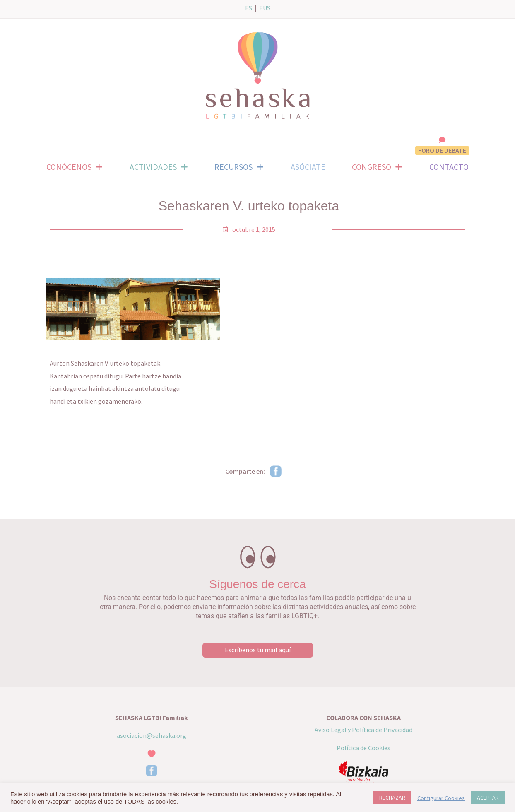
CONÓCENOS (75, 167)
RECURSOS (239, 167)
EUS (265, 8)
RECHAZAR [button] (392, 798)
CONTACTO (449, 167)
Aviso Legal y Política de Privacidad (363, 729)
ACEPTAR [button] (488, 798)
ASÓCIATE (308, 167)
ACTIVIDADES (159, 167)
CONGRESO (377, 167)
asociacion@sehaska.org (152, 735)
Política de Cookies (363, 747)
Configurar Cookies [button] (441, 798)
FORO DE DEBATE (442, 150)
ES (249, 8)
